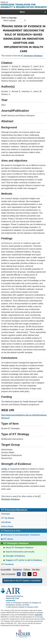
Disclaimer (17, 569)
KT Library (8, 539)
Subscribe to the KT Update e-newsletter (22, 581)
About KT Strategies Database (19, 548)
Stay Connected (8, 574)
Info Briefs (6, 522)
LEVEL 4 (5, 469)
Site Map (36, 569)
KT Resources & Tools (11, 531)
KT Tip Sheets (8, 518)
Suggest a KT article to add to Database (24, 560)
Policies (27, 569)
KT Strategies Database (32, 56)
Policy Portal (7, 526)
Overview (6, 514)
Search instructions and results (20, 552)
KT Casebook (7, 564)
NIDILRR (39, 615)
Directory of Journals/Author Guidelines (22, 535)
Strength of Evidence (15, 556)
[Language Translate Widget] (14, 20)
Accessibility (6, 569)
